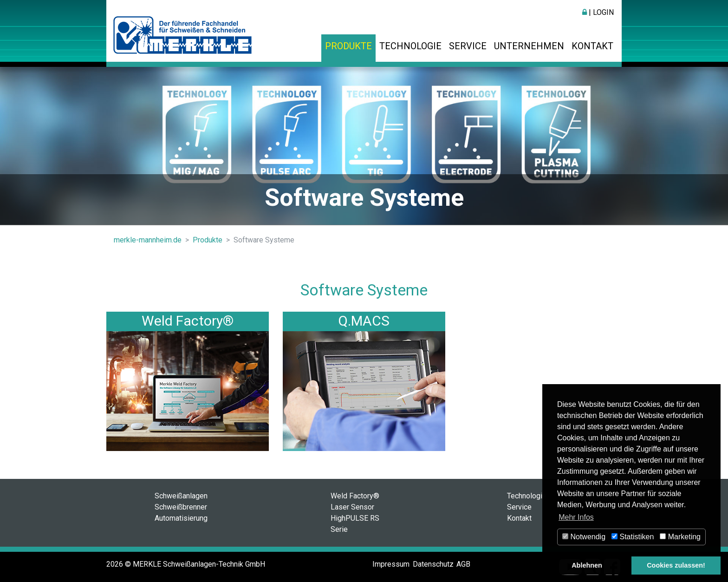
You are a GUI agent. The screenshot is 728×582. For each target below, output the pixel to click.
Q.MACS (364, 321)
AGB (463, 564)
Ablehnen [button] (587, 565)
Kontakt (592, 46)
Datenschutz (433, 564)
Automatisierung (181, 518)
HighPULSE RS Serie (355, 524)
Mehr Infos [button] (576, 517)
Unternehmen (529, 46)
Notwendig (584, 537)
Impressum (391, 564)
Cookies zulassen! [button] (676, 565)
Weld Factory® (188, 321)
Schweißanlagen (181, 496)
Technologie (410, 46)
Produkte (348, 46)
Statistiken (633, 537)
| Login (598, 12)
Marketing (680, 537)
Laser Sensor (352, 507)
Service (468, 46)
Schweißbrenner (181, 507)
